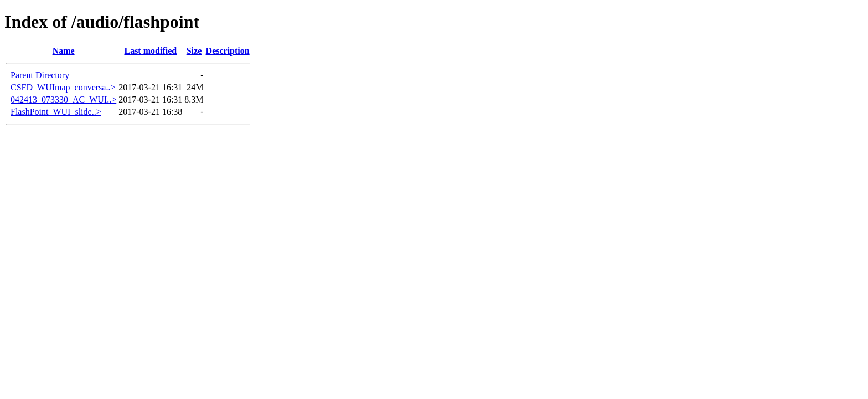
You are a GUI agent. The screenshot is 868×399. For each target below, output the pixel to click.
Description (228, 51)
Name (64, 51)
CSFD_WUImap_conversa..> (63, 87)
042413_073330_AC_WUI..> (63, 99)
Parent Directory (40, 75)
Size (194, 51)
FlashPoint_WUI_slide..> (56, 112)
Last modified (150, 51)
